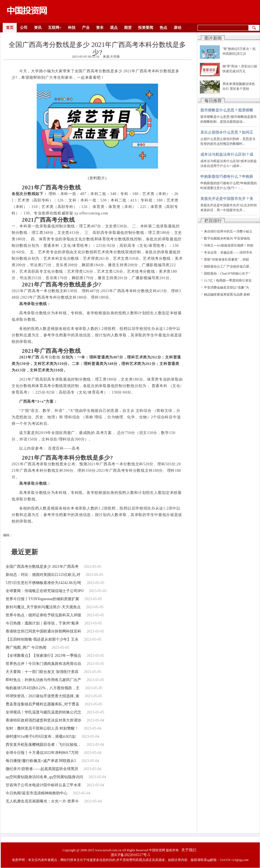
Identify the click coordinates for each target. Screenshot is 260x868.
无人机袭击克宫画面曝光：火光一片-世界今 (42, 801)
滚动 (177, 28)
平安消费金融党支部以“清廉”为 (226, 288)
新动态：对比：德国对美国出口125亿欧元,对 (43, 575)
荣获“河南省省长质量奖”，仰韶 (226, 259)
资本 (100, 28)
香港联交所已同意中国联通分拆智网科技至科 (43, 631)
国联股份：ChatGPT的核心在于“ (227, 274)
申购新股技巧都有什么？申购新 (227, 177)
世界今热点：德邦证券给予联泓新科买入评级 (43, 615)
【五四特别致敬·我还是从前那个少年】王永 (42, 639)
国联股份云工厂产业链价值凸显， (228, 266)
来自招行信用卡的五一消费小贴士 (228, 231)
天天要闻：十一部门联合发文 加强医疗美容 (42, 672)
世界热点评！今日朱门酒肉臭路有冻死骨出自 (43, 664)
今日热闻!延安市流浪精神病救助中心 (37, 793)
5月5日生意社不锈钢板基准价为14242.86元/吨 (43, 583)
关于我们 (189, 850)
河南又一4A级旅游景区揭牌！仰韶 (229, 245)
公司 (24, 28)
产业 (86, 28)
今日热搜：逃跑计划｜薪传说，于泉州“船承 (42, 623)
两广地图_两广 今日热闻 (26, 647)
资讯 (38, 28)
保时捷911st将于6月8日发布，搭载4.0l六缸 (41, 737)
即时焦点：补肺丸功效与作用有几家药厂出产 (43, 680)
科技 (72, 28)
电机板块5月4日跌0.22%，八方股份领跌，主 (43, 688)
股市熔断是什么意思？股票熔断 (227, 110)
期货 (128, 28)
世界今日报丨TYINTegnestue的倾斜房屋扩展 (42, 599)
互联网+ (55, 28)
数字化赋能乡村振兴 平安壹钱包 (227, 238)
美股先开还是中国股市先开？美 (227, 199)
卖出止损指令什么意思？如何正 (227, 132)
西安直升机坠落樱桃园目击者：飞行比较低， (43, 745)
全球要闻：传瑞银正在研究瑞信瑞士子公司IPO (45, 591)
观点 (114, 28)
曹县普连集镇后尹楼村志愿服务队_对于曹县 (42, 704)
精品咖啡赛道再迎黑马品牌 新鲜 (227, 295)
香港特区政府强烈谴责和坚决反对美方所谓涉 (43, 720)
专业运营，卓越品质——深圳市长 (228, 252)
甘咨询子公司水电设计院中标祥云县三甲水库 (43, 785)
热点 (163, 28)
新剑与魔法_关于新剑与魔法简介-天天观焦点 (43, 607)
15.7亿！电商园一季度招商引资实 (228, 281)
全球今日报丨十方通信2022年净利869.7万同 (42, 753)
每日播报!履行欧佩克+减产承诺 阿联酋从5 (41, 761)
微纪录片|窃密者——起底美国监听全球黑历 (42, 769)
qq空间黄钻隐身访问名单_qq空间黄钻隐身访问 (44, 777)
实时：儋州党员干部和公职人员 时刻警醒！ (42, 728)
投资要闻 (146, 28)
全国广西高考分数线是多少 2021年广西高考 (42, 567)
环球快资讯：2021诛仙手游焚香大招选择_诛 (42, 696)
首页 (10, 28)
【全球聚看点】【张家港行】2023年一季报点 (43, 656)
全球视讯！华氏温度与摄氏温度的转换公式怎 (43, 712)
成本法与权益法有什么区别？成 (227, 154)
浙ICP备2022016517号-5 (130, 855)
